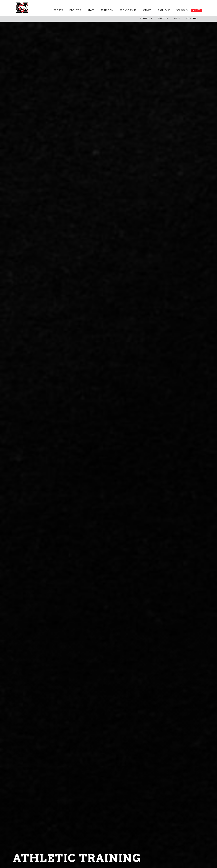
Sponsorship (128, 10)
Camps (147, 10)
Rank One (164, 10)
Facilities (75, 10)
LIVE (196, 10)
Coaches (192, 18)
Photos (163, 18)
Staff (91, 10)
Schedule (146, 18)
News (177, 18)
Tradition (107, 10)
